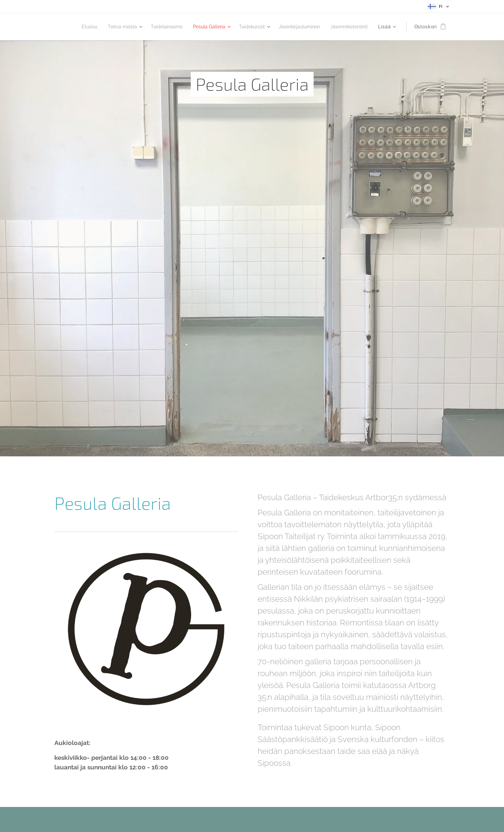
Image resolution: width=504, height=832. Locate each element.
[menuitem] (118, 27)
